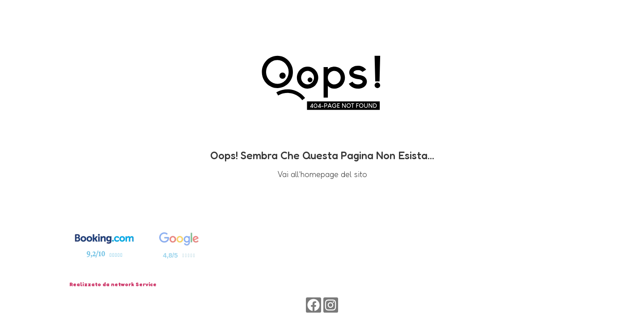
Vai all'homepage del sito (322, 174)
